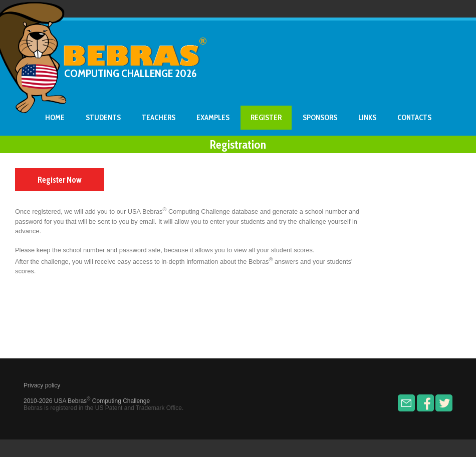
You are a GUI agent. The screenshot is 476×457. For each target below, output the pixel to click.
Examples (213, 118)
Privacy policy (42, 385)
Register (266, 118)
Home (55, 118)
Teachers (159, 118)
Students (103, 118)
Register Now (60, 180)
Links (367, 118)
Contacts (414, 118)
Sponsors (320, 118)
